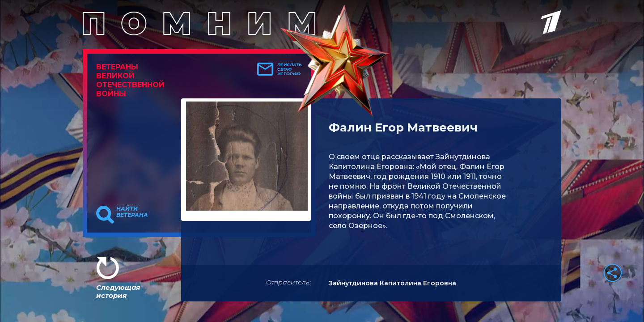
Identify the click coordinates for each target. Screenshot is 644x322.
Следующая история (118, 291)
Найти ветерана (132, 212)
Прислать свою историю (290, 69)
